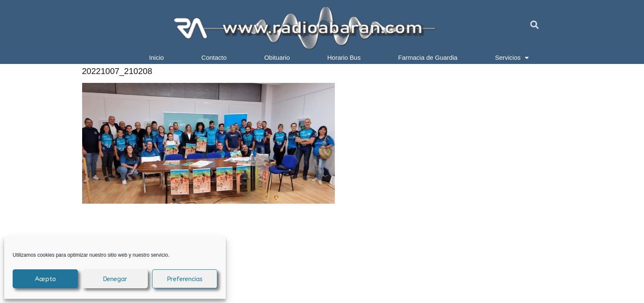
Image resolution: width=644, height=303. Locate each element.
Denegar (115, 279)
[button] (534, 25)
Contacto (214, 57)
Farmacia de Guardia (428, 57)
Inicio (156, 57)
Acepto (45, 279)
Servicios (512, 58)
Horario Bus (344, 57)
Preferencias (185, 279)
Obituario (277, 57)
